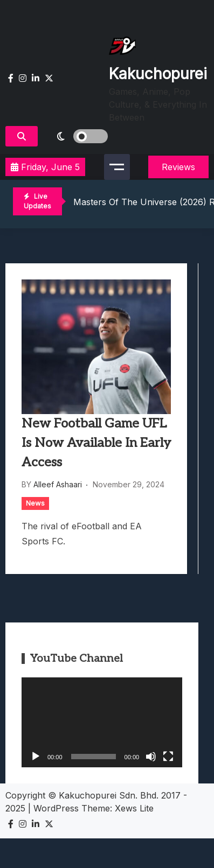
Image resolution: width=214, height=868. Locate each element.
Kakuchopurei (158, 74)
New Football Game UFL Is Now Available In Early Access (96, 443)
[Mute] (151, 757)
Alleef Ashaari (58, 484)
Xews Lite (134, 808)
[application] (102, 723)
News (35, 503)
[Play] (36, 757)
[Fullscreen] (168, 757)
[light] (75, 136)
